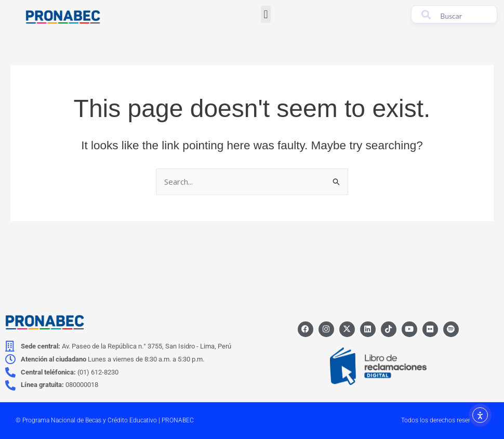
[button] (266, 14)
